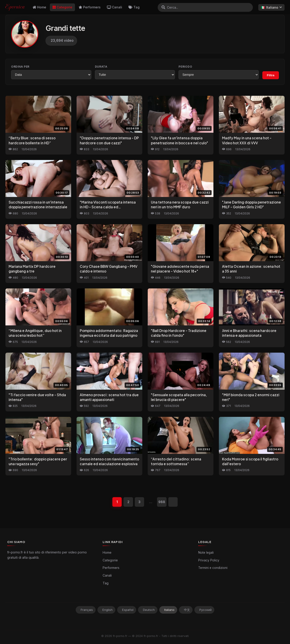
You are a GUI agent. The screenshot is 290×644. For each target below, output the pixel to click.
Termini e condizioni (213, 568)
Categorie (62, 7)
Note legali (206, 553)
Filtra (271, 75)
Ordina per (20, 67)
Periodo (185, 67)
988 (162, 502)
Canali (115, 7)
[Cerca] (163, 7)
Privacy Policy (209, 560)
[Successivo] (173, 502)
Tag (134, 7)
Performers (90, 7)
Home (39, 7)
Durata (101, 67)
